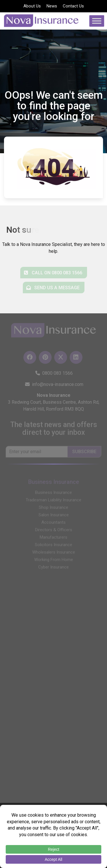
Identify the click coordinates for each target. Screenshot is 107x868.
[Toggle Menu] (97, 21)
